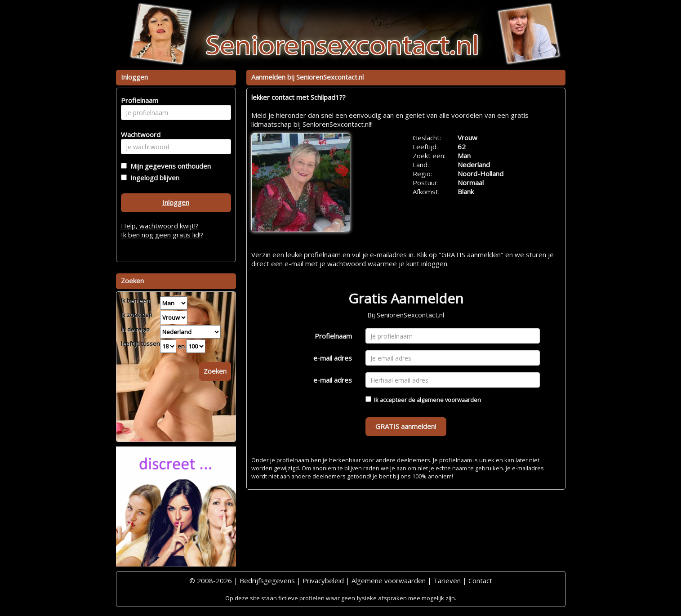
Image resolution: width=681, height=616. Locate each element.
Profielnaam (333, 336)
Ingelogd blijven (153, 178)
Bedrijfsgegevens (267, 580)
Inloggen (176, 202)
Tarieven (447, 580)
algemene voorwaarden (449, 400)
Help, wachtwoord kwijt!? (160, 226)
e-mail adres (333, 358)
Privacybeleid (323, 580)
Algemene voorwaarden (389, 580)
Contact (480, 580)
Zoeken (215, 371)
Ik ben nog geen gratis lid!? (162, 235)
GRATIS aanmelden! (406, 426)
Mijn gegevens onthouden (169, 166)
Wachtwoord (138, 134)
